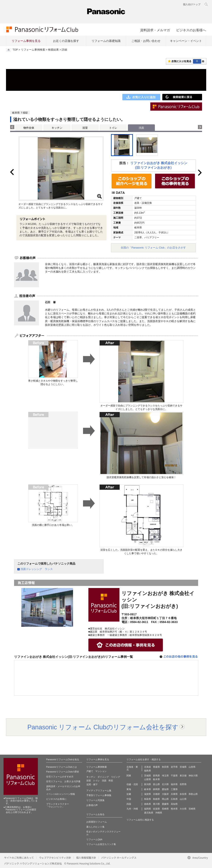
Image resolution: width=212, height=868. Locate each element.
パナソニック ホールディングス (119, 858)
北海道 (148, 767)
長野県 (183, 784)
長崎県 (165, 809)
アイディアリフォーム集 (99, 790)
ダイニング (103, 777)
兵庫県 (174, 794)
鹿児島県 (149, 813)
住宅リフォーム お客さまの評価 (63, 781)
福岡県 (148, 809)
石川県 (165, 784)
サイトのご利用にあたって (19, 858)
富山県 (156, 784)
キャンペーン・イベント (186, 41)
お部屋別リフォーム (97, 822)
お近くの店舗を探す (66, 41)
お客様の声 (92, 805)
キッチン (57, 128)
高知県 (174, 804)
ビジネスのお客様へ (191, 30)
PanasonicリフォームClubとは (61, 767)
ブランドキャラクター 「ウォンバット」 (58, 805)
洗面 (104, 781)
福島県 (148, 771)
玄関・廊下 (92, 784)
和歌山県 (193, 794)
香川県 (156, 804)
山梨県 (148, 779)
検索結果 (53, 50)
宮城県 (183, 767)
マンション (101, 771)
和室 (111, 781)
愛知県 (165, 789)
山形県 (192, 767)
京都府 (156, 794)
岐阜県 (148, 789)
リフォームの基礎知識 (106, 41)
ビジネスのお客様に (56, 799)
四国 (129, 804)
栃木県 (156, 779)
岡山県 (165, 799)
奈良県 (183, 794)
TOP (15, 50)
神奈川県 (193, 776)
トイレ (113, 128)
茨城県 (148, 776)
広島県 (174, 799)
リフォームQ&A (94, 839)
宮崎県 (192, 809)
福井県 (174, 784)
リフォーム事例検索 (33, 50)
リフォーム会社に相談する (140, 820)
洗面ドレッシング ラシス (37, 569)
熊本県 (174, 809)
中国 (129, 799)
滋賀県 (148, 794)
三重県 (174, 789)
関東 (129, 776)
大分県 (183, 809)
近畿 (129, 794)
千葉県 (174, 776)
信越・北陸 (132, 784)
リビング (116, 777)
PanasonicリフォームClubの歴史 (63, 772)
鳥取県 (148, 799)
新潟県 (148, 784)
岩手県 (174, 767)
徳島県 (148, 804)
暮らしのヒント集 (95, 827)
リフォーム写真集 (95, 800)
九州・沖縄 (132, 809)
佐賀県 (156, 809)
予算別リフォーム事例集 (99, 795)
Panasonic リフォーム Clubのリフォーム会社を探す (103, 727)
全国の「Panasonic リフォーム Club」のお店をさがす (153, 248)
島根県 (156, 799)
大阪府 (165, 794)
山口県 (183, 799)
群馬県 (156, 776)
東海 (129, 789)
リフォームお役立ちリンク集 (101, 844)
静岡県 (156, 789)
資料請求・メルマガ (155, 30)
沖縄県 (159, 813)
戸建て (90, 771)
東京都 (183, 776)
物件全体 (29, 128)
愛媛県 (165, 804)
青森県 (156, 767)
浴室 (85, 128)
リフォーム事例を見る (26, 41)
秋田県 (165, 767)
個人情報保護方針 (86, 858)
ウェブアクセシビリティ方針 (55, 858)
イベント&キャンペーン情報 (61, 794)
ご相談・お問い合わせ (146, 41)
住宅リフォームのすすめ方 (60, 777)
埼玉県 (165, 776)
